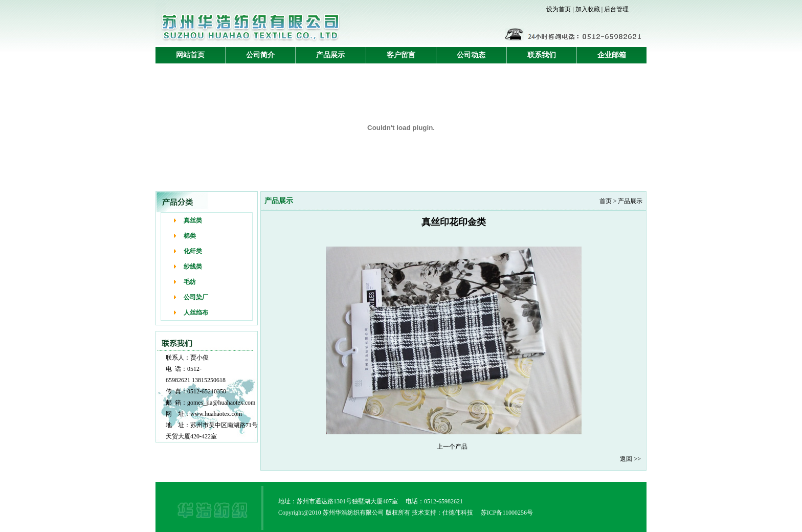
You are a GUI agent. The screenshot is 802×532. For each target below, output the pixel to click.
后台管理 (616, 9)
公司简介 (260, 55)
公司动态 (471, 55)
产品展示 (330, 55)
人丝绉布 (196, 313)
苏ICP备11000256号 (507, 513)
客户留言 (401, 55)
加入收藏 (588, 9)
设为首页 (559, 9)
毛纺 (190, 282)
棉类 (190, 236)
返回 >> (630, 459)
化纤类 (193, 251)
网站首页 (190, 55)
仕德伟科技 (458, 513)
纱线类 (193, 267)
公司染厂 (196, 297)
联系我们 (542, 55)
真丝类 (193, 220)
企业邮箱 (612, 55)
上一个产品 (452, 447)
